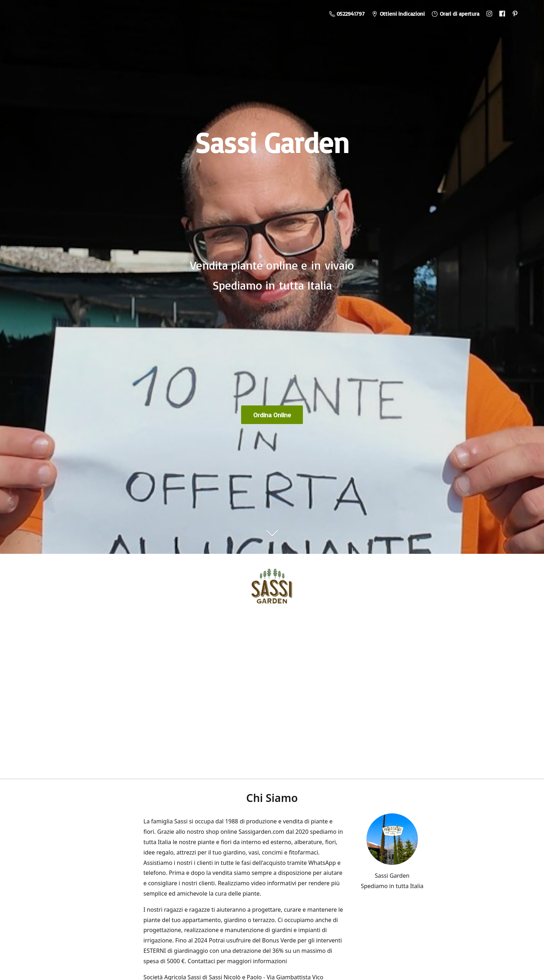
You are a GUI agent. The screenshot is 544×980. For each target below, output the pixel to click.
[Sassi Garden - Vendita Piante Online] (272, 589)
